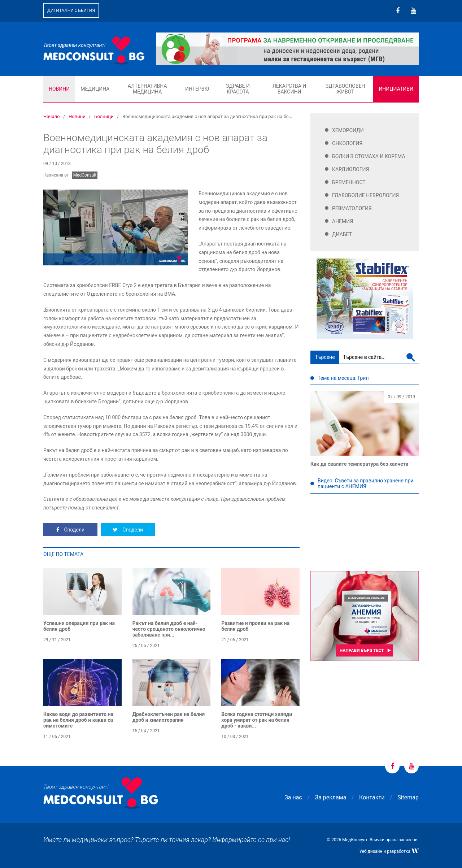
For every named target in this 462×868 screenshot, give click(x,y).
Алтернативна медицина (147, 89)
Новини (59, 89)
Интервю (197, 89)
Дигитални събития (71, 10)
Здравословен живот (345, 89)
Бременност (349, 182)
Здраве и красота (238, 89)
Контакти (372, 797)
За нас (293, 797)
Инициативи (396, 89)
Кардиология (351, 169)
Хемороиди (348, 130)
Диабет (342, 234)
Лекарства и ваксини (289, 89)
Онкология (347, 143)
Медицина (95, 89)
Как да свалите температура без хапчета (359, 464)
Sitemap (408, 797)
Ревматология (352, 208)
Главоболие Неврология (365, 195)
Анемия (343, 221)
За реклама (331, 797)
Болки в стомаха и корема (369, 156)
